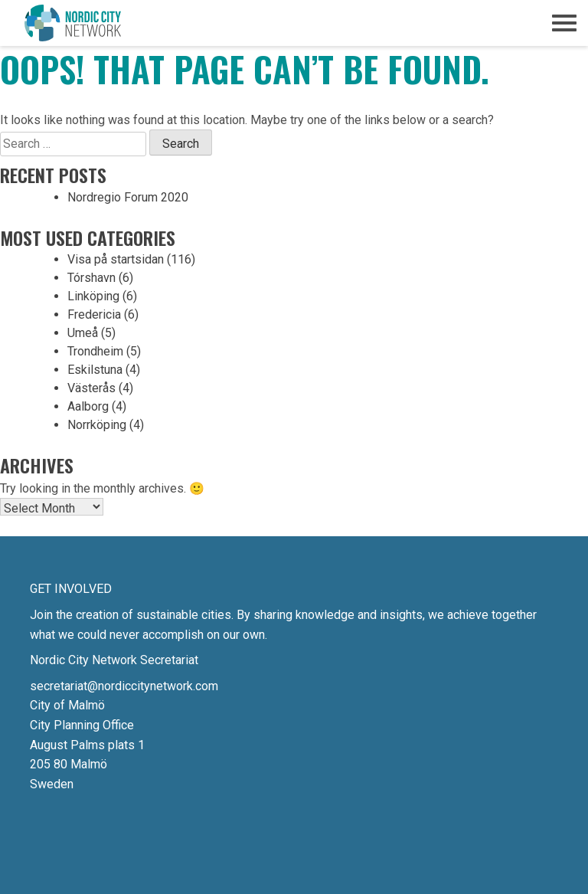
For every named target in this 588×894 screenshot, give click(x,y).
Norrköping (97, 425)
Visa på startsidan (116, 259)
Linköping (93, 296)
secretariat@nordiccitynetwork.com (124, 686)
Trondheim (95, 351)
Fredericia (94, 314)
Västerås (91, 388)
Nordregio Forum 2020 (128, 197)
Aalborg (88, 406)
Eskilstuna (95, 370)
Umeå (83, 333)
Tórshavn (91, 278)
